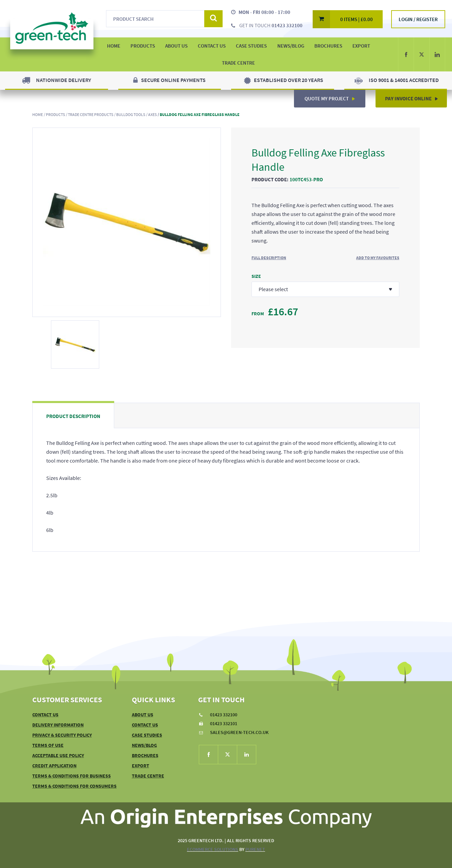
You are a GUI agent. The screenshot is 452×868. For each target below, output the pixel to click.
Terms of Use (48, 745)
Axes (152, 114)
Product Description (73, 416)
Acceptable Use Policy (58, 755)
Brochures (328, 46)
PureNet (255, 849)
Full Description (269, 258)
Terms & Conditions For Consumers (74, 786)
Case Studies (251, 46)
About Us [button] (176, 46)
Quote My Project (332, 96)
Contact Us (212, 46)
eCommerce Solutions (213, 849)
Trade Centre (238, 63)
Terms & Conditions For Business (72, 776)
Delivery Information (58, 725)
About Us (143, 715)
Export (361, 46)
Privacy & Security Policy (62, 735)
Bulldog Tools (131, 114)
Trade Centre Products (91, 114)
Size (256, 276)
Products (55, 114)
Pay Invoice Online (414, 96)
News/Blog (291, 46)
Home (38, 114)
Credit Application (54, 766)
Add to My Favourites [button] (378, 258)
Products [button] (143, 46)
